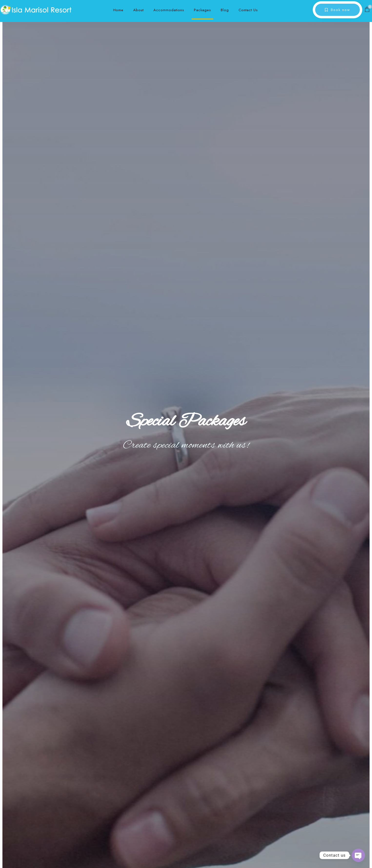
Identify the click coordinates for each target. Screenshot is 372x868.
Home (118, 10)
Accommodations (169, 10)
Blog (225, 10)
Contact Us (248, 10)
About (138, 10)
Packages (202, 10)
